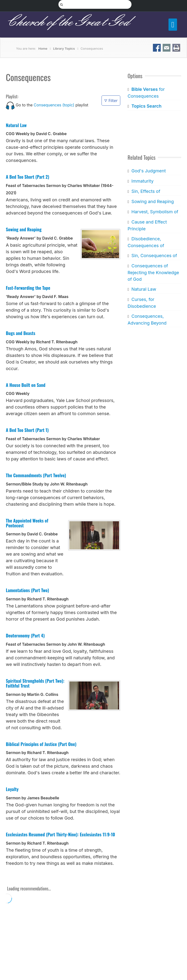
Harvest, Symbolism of (155, 212)
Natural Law (144, 289)
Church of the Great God (68, 22)
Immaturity (143, 181)
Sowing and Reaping (153, 201)
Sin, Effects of (146, 191)
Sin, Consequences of (154, 256)
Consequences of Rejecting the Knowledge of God (153, 272)
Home (43, 48)
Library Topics (64, 48)
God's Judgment (149, 171)
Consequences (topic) (54, 105)
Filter (111, 101)
